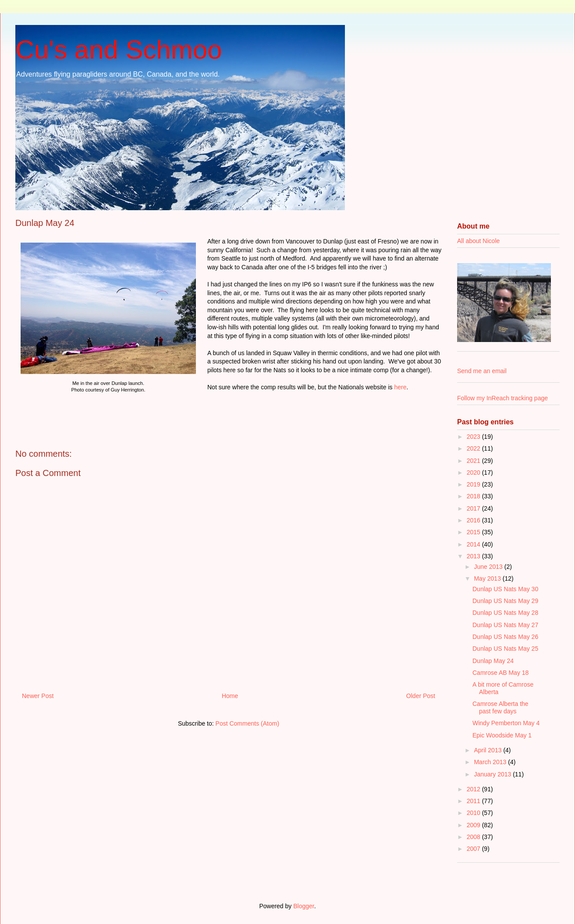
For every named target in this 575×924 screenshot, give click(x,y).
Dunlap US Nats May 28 (505, 613)
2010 (474, 813)
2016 (474, 520)
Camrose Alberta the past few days (500, 707)
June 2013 (489, 567)
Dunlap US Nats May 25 (505, 649)
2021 (474, 461)
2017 (474, 508)
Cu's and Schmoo (119, 50)
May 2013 (488, 578)
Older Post (421, 696)
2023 (474, 437)
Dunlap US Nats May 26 (505, 637)
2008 (474, 837)
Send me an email (482, 371)
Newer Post (38, 696)
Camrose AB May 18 (500, 673)
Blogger (303, 906)
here (400, 387)
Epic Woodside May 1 (502, 735)
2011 (474, 801)
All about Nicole (478, 241)
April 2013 (488, 750)
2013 (474, 556)
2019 (474, 484)
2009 (474, 825)
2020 (474, 473)
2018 (474, 496)
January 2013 (493, 774)
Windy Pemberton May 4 (506, 723)
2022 (474, 448)
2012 (474, 789)
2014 (474, 544)
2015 (474, 532)
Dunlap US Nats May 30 (505, 589)
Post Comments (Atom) (247, 723)
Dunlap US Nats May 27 (505, 625)
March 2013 (491, 762)
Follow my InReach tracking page (502, 398)
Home (230, 696)
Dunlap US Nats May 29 (505, 601)
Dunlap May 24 (493, 661)
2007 (474, 849)
